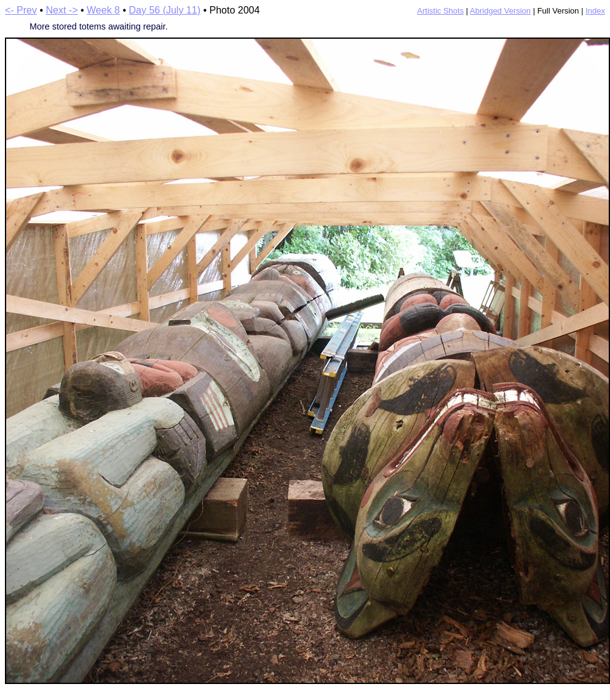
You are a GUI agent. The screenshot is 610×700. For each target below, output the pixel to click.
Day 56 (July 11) (164, 10)
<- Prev (21, 10)
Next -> (62, 10)
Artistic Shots (440, 11)
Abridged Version (500, 11)
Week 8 (103, 10)
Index (595, 11)
